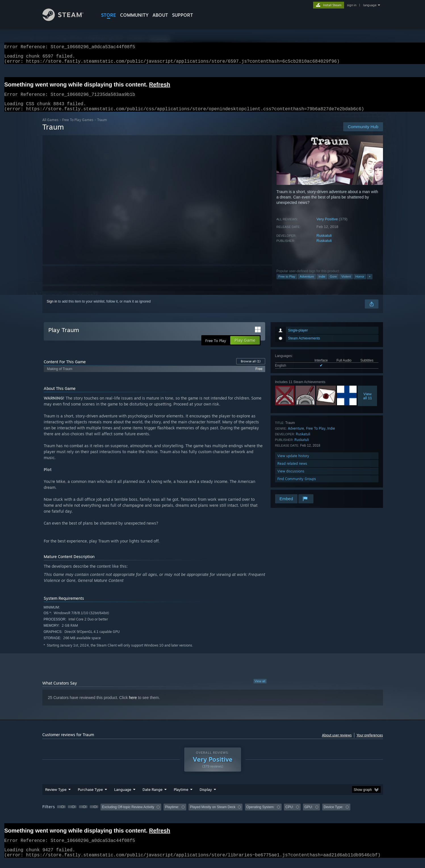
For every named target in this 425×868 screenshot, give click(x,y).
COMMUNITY (134, 15)
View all (260, 688)
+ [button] (370, 283)
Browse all (251, 368)
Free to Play (287, 283)
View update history (293, 463)
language (370, 5)
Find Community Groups (297, 486)
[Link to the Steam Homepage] (67, 19)
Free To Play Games (78, 127)
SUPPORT (183, 15)
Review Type (56, 796)
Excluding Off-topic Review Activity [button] (128, 814)
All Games (50, 127)
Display (206, 796)
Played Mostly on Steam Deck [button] (213, 814)
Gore (333, 283)
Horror (360, 283)
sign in (352, 5)
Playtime (181, 796)
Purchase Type (90, 796)
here (133, 704)
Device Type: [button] (333, 814)
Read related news (292, 470)
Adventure (307, 283)
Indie (322, 283)
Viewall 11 (368, 403)
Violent (346, 283)
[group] (213, 814)
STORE (109, 15)
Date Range (152, 796)
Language (123, 796)
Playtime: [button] (172, 814)
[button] (61, 814)
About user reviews (337, 742)
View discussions (291, 478)
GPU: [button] (308, 814)
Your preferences (370, 742)
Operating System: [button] (260, 814)
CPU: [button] (289, 814)
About (160, 15)
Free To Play (316, 435)
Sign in (52, 308)
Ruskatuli (324, 242)
